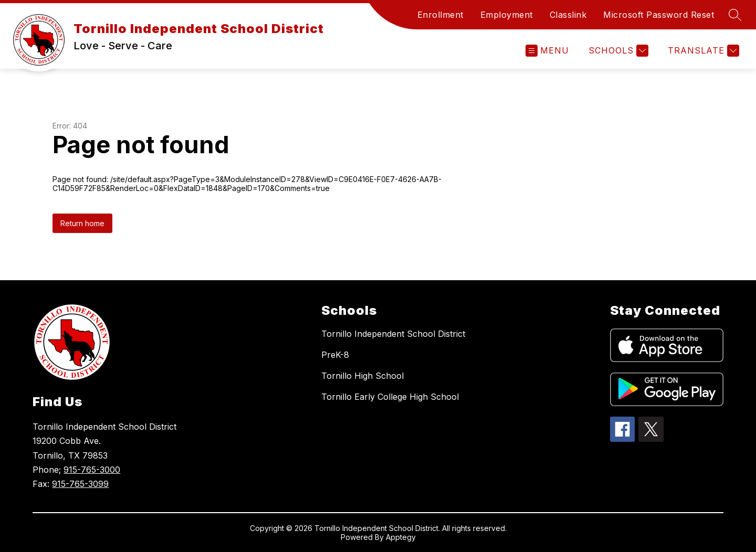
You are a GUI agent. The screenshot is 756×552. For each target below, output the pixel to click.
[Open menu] (547, 51)
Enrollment (440, 15)
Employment (507, 15)
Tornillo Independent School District (393, 334)
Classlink (568, 15)
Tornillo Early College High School (390, 397)
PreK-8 (335, 355)
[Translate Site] (702, 51)
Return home (82, 223)
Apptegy (401, 537)
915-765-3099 (80, 484)
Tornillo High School (363, 376)
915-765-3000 (92, 470)
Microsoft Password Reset (659, 15)
